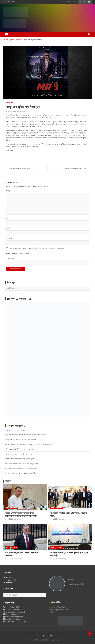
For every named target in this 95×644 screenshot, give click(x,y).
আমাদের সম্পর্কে (66, 2)
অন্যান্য (8, 481)
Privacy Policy (55, 640)
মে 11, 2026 (54, 519)
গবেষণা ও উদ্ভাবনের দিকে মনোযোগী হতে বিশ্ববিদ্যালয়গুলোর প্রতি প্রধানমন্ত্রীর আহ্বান (29, 444)
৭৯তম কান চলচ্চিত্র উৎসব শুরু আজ (15, 430)
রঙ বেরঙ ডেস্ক (21, 111)
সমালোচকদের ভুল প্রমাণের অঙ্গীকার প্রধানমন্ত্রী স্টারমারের (21, 468)
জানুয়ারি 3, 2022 (11, 111)
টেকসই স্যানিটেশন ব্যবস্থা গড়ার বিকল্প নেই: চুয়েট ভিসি (20, 473)
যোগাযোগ (75, 2)
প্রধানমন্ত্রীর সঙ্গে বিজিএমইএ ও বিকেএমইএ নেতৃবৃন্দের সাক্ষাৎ (22, 464)
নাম (8, 218)
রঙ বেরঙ (46, 640)
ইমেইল (9, 228)
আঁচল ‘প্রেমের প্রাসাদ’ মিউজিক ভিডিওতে (20, 169)
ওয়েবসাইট (9, 238)
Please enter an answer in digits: (19, 253)
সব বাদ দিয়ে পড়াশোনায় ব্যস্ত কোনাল (76, 169)
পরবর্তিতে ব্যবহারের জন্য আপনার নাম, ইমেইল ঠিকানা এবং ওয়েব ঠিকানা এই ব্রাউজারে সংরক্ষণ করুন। (37, 248)
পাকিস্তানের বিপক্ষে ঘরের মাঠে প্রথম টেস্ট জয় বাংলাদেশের (21, 440)
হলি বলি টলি (9, 103)
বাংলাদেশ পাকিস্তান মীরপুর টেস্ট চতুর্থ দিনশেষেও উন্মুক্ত (20, 459)
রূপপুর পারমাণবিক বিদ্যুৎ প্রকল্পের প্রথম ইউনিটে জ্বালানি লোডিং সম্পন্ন (25, 435)
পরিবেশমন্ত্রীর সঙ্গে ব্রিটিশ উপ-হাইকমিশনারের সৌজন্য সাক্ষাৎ (22, 449)
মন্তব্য (9, 191)
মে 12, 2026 (9, 519)
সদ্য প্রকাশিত (14, 508)
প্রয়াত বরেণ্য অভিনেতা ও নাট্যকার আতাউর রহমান (19, 454)
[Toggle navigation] (6, 34)
